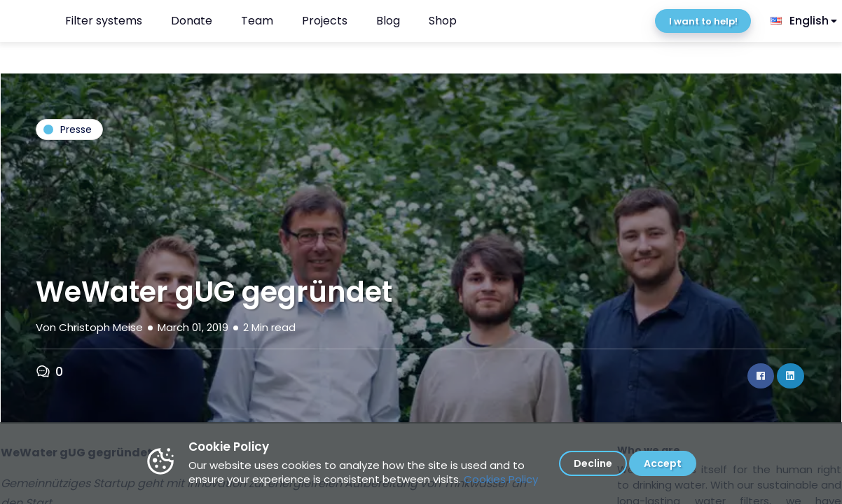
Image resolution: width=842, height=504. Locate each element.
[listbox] (805, 21)
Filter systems (104, 21)
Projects (325, 21)
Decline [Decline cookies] (593, 463)
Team (257, 21)
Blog (388, 21)
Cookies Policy (501, 479)
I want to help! (703, 21)
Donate (192, 21)
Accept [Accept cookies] (663, 463)
